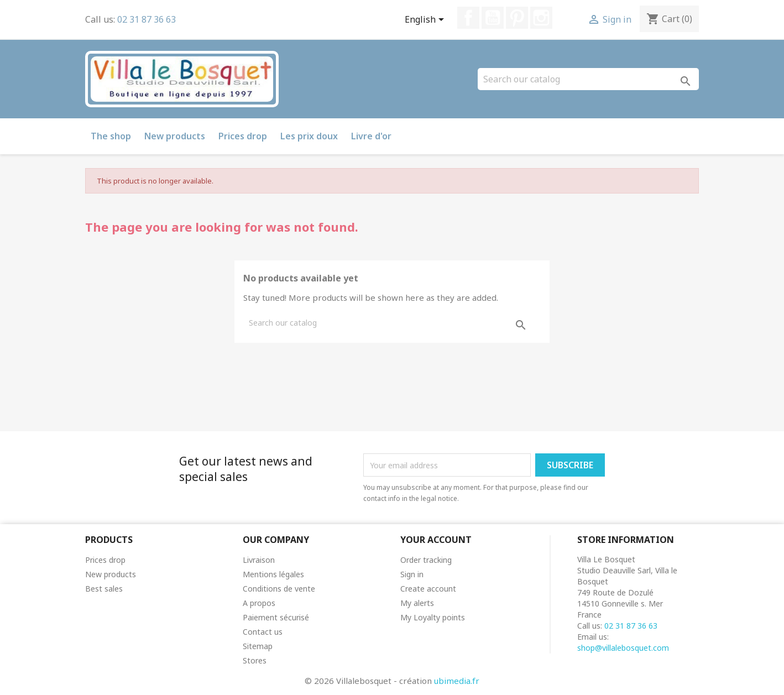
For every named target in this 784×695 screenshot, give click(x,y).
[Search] (588, 79)
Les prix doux (309, 136)
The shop (111, 136)
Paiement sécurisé (276, 617)
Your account (436, 540)
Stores (255, 660)
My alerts (417, 603)
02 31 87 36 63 (147, 19)
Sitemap (258, 646)
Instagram (541, 18)
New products (175, 136)
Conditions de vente (279, 589)
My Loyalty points (433, 617)
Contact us (263, 632)
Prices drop (243, 136)
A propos (259, 603)
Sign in (412, 574)
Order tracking (426, 560)
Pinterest (517, 18)
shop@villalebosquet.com (623, 648)
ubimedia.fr (457, 681)
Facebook (468, 18)
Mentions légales (273, 574)
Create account (428, 589)
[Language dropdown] (426, 20)
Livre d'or (371, 136)
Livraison (259, 560)
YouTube (493, 18)
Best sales (104, 589)
